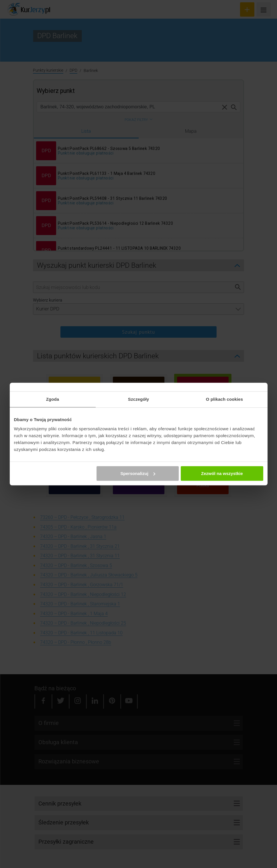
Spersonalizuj (138, 473)
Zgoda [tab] (53, 399)
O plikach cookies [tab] (224, 399)
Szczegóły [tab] (138, 399)
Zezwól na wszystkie (222, 473)
